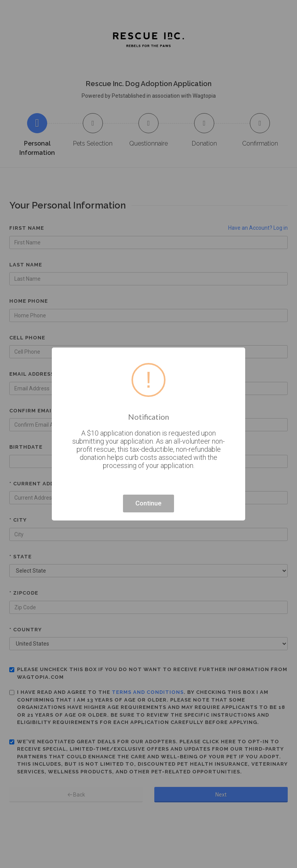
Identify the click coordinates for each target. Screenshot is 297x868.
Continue (148, 503)
